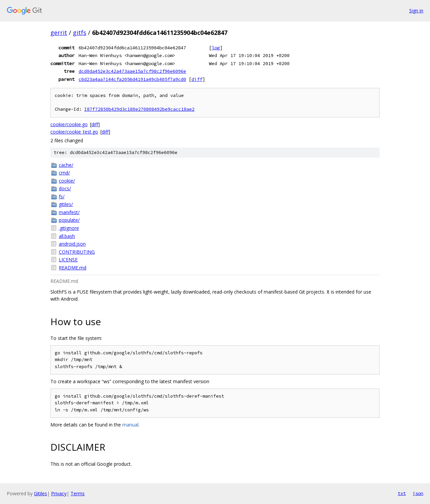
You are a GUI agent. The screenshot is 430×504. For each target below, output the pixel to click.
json (418, 493)
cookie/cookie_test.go (74, 132)
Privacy (59, 493)
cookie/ (67, 181)
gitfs (80, 33)
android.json (72, 244)
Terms (78, 493)
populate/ (69, 220)
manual (130, 425)
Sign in (416, 11)
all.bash (67, 236)
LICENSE (68, 260)
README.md (73, 268)
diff (197, 79)
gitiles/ (66, 204)
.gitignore (69, 228)
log (216, 48)
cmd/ (64, 173)
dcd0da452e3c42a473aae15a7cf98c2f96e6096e (132, 71)
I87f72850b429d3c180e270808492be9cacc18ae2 (139, 109)
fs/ (62, 196)
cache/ (66, 165)
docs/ (65, 188)
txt (402, 493)
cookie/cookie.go (69, 124)
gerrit (59, 33)
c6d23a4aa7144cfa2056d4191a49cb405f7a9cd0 (132, 79)
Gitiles (40, 493)
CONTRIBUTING (77, 252)
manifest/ (69, 212)
